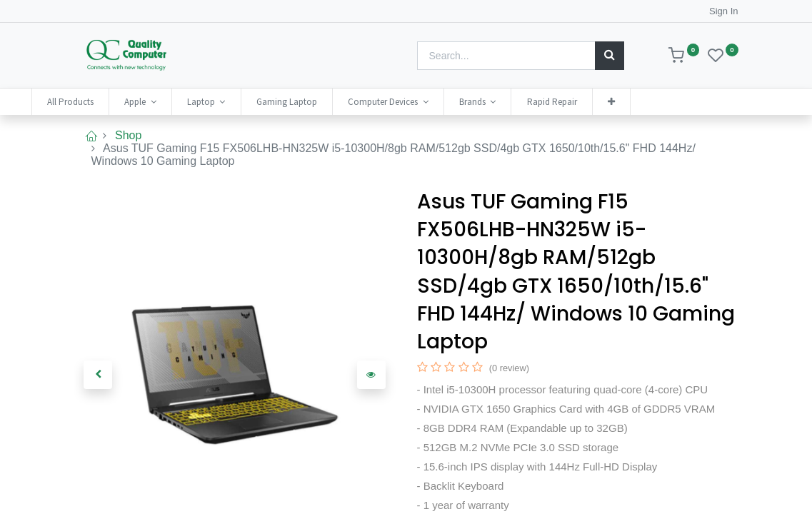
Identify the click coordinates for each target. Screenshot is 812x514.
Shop (128, 135)
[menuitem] (113, 102)
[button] (653, 102)
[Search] (610, 56)
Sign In (723, 11)
